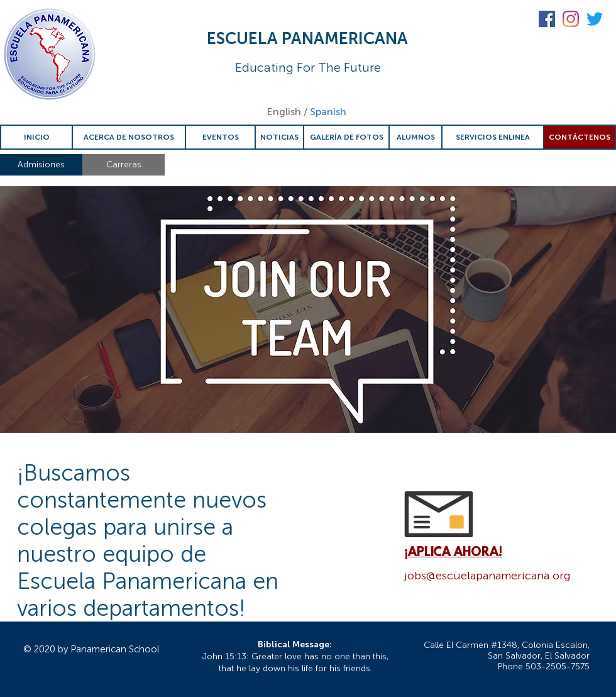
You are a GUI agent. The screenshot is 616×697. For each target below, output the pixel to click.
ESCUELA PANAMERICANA (307, 39)
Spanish (328, 112)
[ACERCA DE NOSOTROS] (129, 137)
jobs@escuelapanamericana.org (487, 576)
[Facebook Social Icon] (547, 19)
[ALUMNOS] (415, 137)
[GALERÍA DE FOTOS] (346, 137)
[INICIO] (36, 137)
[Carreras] (124, 165)
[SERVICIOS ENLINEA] (493, 137)
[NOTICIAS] (279, 137)
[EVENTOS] (220, 137)
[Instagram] (571, 19)
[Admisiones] (41, 165)
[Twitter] (595, 19)
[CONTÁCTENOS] (580, 137)
